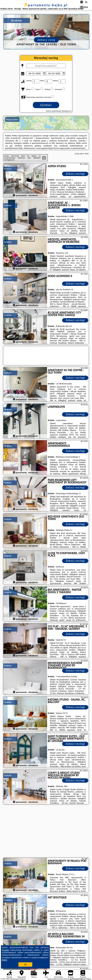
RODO (5, 960)
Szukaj (46, 105)
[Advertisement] (46, 831)
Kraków (8, 169)
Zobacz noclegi (75, 174)
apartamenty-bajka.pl (46, 5)
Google (6, 950)
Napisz (89, 979)
